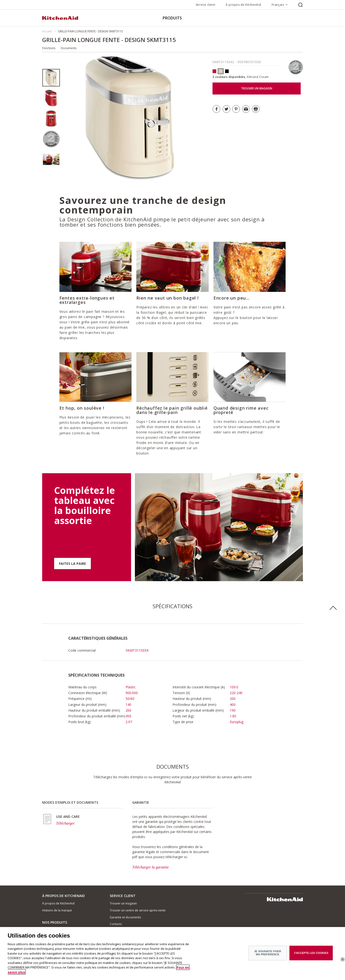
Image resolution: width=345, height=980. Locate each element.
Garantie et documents (125, 917)
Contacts (116, 924)
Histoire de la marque (57, 910)
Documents (69, 48)
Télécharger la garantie (150, 867)
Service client (205, 5)
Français (278, 5)
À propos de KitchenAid (243, 5)
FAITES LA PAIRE (72, 564)
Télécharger (65, 823)
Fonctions (49, 48)
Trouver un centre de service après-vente (138, 910)
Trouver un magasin (123, 903)
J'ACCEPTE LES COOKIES (311, 956)
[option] (51, 78)
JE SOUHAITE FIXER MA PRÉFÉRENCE (268, 955)
